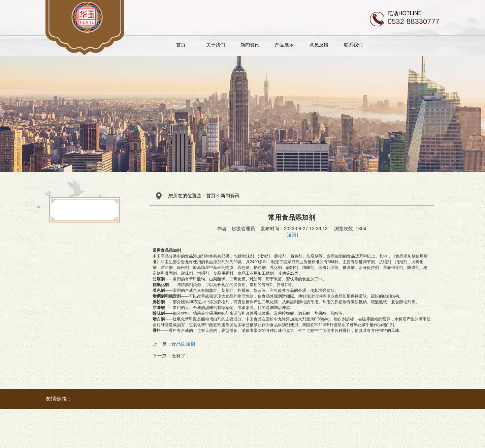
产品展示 (300, 45)
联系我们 (369, 45)
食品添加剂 (183, 344)
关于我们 (231, 45)
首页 (197, 45)
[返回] (292, 235)
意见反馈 (334, 45)
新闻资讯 (266, 45)
